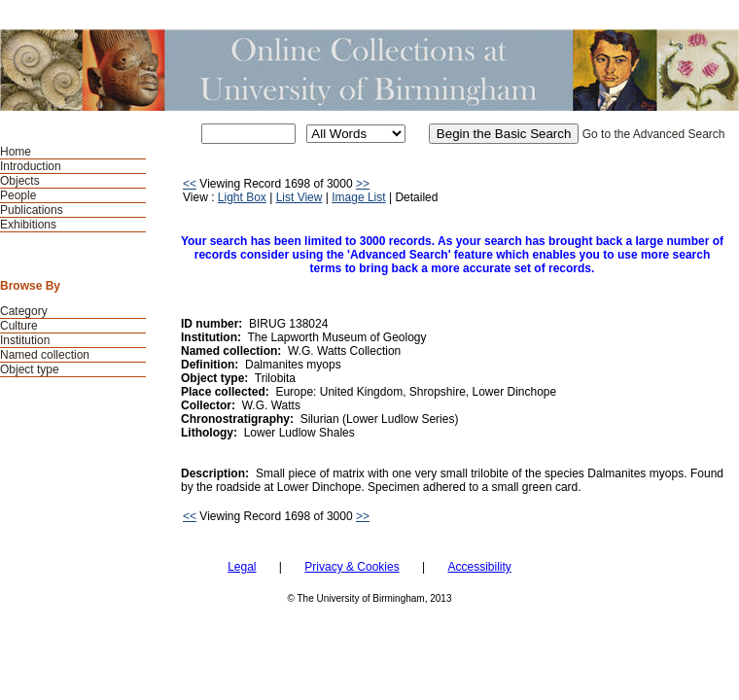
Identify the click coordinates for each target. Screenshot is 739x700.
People (18, 195)
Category (24, 311)
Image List (358, 197)
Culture (19, 326)
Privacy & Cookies (352, 567)
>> (363, 184)
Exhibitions (28, 225)
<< (190, 184)
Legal (242, 567)
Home (16, 152)
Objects (20, 181)
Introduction (31, 166)
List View (299, 197)
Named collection (45, 355)
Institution (25, 340)
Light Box (242, 197)
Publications (32, 210)
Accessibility (479, 567)
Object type (30, 369)
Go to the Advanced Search (654, 134)
